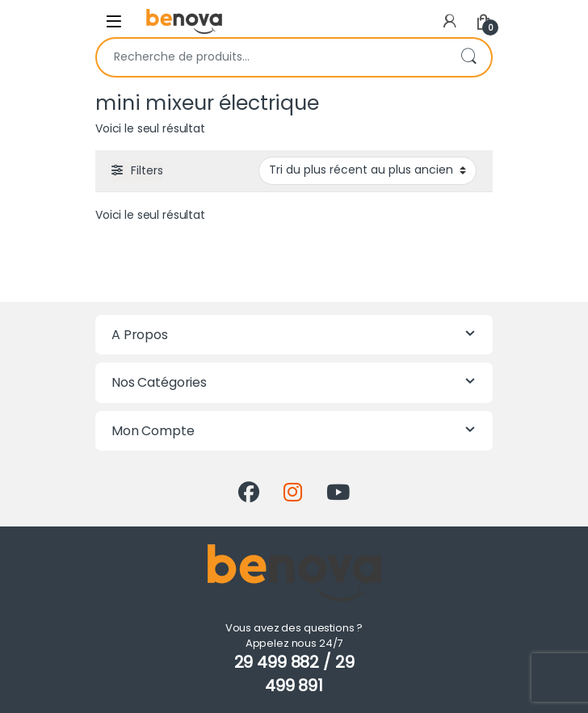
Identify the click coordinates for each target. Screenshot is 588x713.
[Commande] (367, 170)
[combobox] (271, 57)
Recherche (468, 57)
